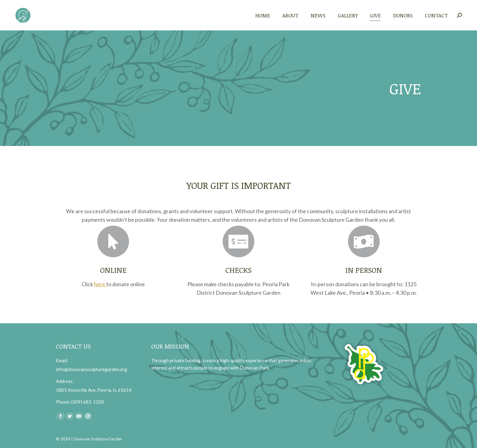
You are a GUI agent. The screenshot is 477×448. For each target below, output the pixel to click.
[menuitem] (263, 15)
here (100, 284)
